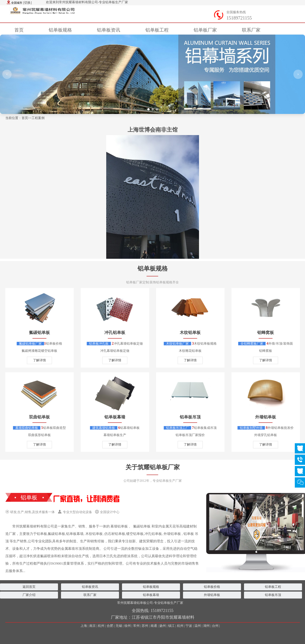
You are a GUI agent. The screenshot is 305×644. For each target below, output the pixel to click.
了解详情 (39, 360)
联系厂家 (90, 595)
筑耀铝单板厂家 (159, 467)
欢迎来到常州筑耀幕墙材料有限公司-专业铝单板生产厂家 (87, 2)
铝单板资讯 (90, 587)
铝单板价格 (212, 587)
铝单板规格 (153, 269)
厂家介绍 (29, 595)
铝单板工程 (273, 587)
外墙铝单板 (212, 595)
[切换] (27, 3)
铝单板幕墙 (151, 595)
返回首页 (29, 587)
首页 (19, 30)
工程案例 (38, 118)
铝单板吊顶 (273, 595)
